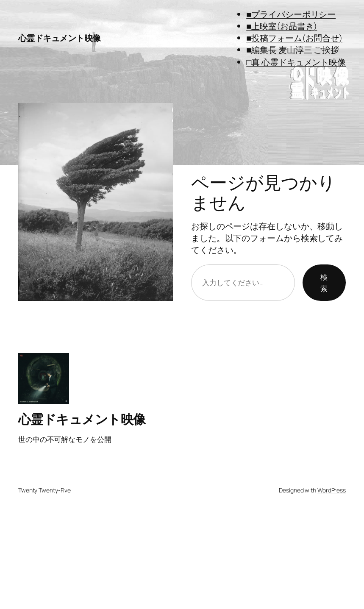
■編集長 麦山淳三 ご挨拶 (293, 50)
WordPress (332, 490)
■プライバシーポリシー (291, 14)
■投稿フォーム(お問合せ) (294, 38)
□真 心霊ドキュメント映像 (296, 62)
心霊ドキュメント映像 (60, 38)
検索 (324, 283)
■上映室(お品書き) (282, 26)
